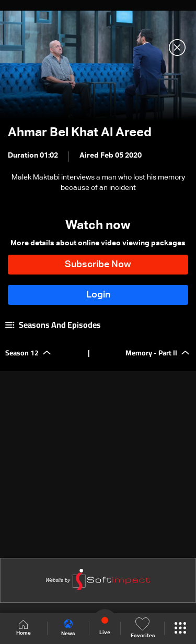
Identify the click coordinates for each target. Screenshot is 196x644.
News (68, 628)
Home (24, 628)
